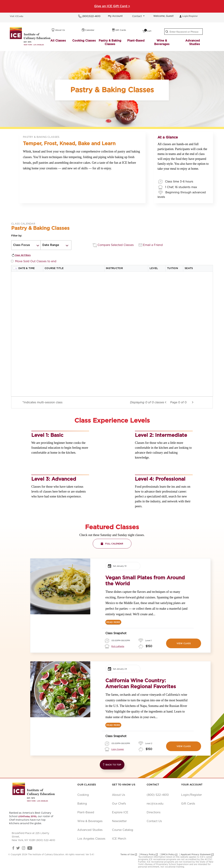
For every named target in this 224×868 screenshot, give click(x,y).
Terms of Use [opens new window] (129, 855)
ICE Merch (119, 839)
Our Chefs (119, 804)
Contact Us (154, 821)
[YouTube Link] (30, 848)
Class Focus (22, 245)
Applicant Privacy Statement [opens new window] (197, 855)
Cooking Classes (84, 41)
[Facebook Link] (13, 848)
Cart (147, 31)
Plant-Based (136, 41)
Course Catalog (123, 830)
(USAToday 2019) (27, 816)
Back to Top (112, 765)
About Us (58, 30)
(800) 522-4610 (158, 795)
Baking (82, 804)
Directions (154, 812)
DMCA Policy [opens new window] (169, 855)
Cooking (83, 795)
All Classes (58, 41)
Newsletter (119, 821)
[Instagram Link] (24, 848)
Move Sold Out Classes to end (35, 261)
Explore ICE (120, 812)
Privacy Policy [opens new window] (149, 855)
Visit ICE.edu (16, 16)
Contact (137, 16)
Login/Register (189, 16)
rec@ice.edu (155, 804)
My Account (115, 16)
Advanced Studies (193, 42)
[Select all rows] (14, 268)
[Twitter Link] (18, 848)
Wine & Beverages (162, 42)
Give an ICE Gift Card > (112, 6)
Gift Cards (119, 30)
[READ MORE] (113, 622)
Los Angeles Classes (91, 839)
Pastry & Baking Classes (110, 42)
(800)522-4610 (91, 16)
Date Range (51, 245)
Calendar (88, 30)
